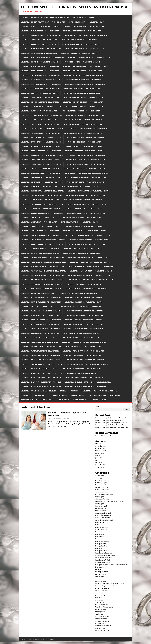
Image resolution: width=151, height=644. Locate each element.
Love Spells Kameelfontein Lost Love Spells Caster (86, 173)
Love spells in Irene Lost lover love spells (78, 373)
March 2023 (99, 463)
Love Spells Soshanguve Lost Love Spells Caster (41, 320)
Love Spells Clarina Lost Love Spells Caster (83, 80)
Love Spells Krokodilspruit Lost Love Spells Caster (42, 191)
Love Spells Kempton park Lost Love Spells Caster (85, 177)
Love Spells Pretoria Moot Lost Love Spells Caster (91, 271)
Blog (104, 400)
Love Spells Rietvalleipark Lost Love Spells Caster (86, 289)
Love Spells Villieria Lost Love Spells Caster (39, 342)
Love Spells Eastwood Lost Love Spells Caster (81, 111)
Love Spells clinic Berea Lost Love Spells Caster (85, 84)
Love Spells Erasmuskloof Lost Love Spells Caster (42, 129)
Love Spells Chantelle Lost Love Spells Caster (84, 75)
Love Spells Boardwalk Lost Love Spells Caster (81, 369)
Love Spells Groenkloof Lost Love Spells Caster (41, 151)
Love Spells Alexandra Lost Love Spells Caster (80, 44)
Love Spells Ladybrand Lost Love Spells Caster (86, 195)
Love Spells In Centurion (103, 553)
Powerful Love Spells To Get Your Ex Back (110, 583)
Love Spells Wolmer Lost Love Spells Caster (80, 40)
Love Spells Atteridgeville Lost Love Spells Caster (89, 58)
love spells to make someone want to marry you (112, 565)
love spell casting (101, 546)
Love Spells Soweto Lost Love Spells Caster (83, 320)
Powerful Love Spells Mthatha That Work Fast (111, 420)
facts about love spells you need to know (109, 501)
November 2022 (101, 465)
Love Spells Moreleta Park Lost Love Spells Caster (42, 244)
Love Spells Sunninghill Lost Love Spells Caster (84, 329)
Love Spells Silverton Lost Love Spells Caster (84, 311)
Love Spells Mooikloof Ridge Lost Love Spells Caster (43, 240)
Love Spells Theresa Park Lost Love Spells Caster (82, 338)
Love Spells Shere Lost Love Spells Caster (38, 306)
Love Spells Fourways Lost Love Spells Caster (83, 133)
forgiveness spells (101, 506)
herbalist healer (101, 511)
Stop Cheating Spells (97, 395)
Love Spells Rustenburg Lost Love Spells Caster (41, 302)
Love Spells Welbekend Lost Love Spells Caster (40, 355)
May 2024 (99, 444)
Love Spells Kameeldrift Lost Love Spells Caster (41, 173)
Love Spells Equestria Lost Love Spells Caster (40, 124)
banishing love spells (102, 480)
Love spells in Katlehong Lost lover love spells (41, 378)
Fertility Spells (78, 395)
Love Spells (26, 395)
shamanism (99, 600)
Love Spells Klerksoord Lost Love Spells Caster (84, 182)
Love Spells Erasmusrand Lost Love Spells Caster (88, 129)
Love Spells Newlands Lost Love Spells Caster (83, 249)
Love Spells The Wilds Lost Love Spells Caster (40, 31)
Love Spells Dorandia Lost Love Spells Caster (84, 106)
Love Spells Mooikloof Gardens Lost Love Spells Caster (44, 235)
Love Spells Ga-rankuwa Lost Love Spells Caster (41, 138)
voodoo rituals (100, 623)
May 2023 (99, 460)
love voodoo (100, 567)
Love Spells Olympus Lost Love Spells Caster (81, 253)
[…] (68, 426)
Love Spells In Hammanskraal (105, 555)
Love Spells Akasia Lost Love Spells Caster (39, 44)
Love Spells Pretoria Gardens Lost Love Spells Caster (43, 271)
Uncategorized (100, 612)
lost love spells (100, 522)
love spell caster (101, 544)
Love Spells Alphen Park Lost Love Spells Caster (41, 49)
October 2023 (100, 448)
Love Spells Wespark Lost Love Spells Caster (83, 355)
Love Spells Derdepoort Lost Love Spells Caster (83, 97)
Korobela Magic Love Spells (85, 17)
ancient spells (100, 475)
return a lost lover (101, 593)
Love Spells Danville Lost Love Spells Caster (81, 93)
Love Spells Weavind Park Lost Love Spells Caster (84, 351)
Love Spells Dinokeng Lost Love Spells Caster (40, 102)
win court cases (101, 628)
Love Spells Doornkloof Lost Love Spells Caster (41, 106)
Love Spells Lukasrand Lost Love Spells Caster (87, 204)
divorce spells (100, 497)
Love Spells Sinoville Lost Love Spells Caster (84, 315)
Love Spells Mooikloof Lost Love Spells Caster (91, 235)
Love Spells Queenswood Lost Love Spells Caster (41, 284)
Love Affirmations (101, 529)
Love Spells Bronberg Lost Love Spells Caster (82, 31)
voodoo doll (99, 614)
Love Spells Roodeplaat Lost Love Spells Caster (41, 298)
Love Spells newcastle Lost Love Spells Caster (41, 249)
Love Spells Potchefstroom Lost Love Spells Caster (43, 266)
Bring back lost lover (102, 487)
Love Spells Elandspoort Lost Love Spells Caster (42, 115)
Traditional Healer (29, 400)
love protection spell (102, 541)
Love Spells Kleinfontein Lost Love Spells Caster (86, 386)
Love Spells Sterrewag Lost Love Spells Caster (41, 324)
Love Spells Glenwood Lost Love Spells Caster (40, 146)
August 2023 (100, 453)
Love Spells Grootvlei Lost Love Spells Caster (84, 151)
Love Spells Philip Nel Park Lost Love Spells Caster (89, 258)
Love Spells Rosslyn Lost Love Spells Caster (84, 298)
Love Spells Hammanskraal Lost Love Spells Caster (42, 155)
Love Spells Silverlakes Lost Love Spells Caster (41, 311)
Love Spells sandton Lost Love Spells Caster (84, 302)
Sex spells (99, 598)
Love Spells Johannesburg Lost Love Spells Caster (84, 169)
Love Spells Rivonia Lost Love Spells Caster (79, 293)
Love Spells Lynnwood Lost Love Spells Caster (40, 209)
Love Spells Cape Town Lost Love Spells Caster (41, 75)
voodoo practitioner (102, 621)
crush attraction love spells (104, 494)
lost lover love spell (102, 527)
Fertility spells (100, 504)
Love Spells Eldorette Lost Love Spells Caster (40, 120)
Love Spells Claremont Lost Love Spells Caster (41, 80)
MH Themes (50, 639)
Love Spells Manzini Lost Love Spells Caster (39, 218)
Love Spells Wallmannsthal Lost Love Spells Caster (84, 342)
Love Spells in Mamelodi (104, 558)
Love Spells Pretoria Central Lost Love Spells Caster (91, 266)
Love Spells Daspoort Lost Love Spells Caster (40, 97)
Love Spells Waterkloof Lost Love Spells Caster (41, 346)
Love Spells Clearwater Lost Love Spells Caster (41, 84)
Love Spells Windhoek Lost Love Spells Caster (85, 360)
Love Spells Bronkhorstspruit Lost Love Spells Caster (86, 66)
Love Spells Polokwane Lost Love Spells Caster (90, 262)
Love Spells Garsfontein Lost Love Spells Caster (41, 142)
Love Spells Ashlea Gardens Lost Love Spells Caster (43, 58)
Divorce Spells (41, 395)
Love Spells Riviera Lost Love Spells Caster (39, 293)
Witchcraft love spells (103, 630)
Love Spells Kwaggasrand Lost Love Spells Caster (89, 191)
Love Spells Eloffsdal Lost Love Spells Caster (83, 120)
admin (67, 418)
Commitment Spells (59, 395)
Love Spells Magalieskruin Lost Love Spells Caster (42, 213)
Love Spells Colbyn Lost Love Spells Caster (82, 89)
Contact (94, 400)
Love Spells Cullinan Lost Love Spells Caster (40, 93)
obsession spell (101, 581)
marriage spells (100, 574)
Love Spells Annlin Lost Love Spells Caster (39, 53)
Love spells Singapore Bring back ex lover (38, 391)
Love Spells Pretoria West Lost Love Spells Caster (89, 275)
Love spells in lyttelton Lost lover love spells (41, 382)
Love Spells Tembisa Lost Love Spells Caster (39, 338)
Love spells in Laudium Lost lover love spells (84, 378)
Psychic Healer (48, 400)
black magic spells (101, 483)
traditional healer (101, 609)
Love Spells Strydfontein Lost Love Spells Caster (85, 324)
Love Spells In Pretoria (103, 560)
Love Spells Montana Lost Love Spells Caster (40, 231)
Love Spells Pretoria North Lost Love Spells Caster (43, 275)
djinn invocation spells (103, 499)
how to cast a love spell (103, 515)
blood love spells (101, 485)
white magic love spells (103, 626)
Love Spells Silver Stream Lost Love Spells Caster (80, 306)
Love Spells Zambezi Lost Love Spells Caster (39, 369)
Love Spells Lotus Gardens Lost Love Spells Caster (42, 204)
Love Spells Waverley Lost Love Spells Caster (40, 351)
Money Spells (63, 400)
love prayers (99, 539)
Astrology (99, 478)
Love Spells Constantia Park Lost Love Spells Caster (43, 22)
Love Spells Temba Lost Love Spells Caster (81, 333)
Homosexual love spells (103, 513)
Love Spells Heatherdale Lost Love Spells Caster (85, 160)
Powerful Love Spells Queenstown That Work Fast (112, 418)
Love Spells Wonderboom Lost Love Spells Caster (87, 364)
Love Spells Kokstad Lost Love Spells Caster (80, 186)
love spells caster (101, 551)
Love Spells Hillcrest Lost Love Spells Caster (40, 169)
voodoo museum (101, 619)
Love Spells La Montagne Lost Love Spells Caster (42, 195)
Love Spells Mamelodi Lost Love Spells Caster (86, 213)
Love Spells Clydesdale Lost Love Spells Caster (41, 89)
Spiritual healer (100, 602)
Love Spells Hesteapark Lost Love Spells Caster (85, 164)
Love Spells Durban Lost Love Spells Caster (39, 111)
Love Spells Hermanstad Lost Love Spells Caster (41, 164)
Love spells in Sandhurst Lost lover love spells (41, 386)
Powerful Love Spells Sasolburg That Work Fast (111, 423)
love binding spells (101, 532)
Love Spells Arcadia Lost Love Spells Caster (79, 53)
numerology (99, 579)
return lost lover (101, 595)
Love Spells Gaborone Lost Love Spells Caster (85, 138)
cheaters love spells (102, 490)
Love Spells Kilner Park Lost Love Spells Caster (41, 182)
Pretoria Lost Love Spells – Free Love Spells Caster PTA (94, 391)
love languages (100, 534)
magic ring (99, 569)
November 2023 (101, 446)
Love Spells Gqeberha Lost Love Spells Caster (83, 146)
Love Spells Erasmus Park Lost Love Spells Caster (84, 124)
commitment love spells (103, 492)
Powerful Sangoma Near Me (105, 586)
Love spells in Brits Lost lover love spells (39, 373)
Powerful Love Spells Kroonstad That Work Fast (112, 427)
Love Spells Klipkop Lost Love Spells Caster (39, 186)
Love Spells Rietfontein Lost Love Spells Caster (41, 289)
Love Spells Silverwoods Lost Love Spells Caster (41, 315)
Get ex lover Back (101, 508)
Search (98, 406)
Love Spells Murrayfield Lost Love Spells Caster (41, 35)
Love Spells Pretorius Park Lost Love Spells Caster (42, 280)
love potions (100, 537)
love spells (99, 548)
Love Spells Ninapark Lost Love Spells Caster (40, 253)
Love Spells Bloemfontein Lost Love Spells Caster (86, 35)
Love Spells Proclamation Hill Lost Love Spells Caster (90, 280)
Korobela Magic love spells (104, 520)
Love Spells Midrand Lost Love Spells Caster (83, 226)
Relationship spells (102, 590)
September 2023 (101, 451)
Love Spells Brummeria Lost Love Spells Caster (83, 71)
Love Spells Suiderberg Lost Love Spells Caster (40, 329)
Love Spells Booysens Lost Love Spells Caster (81, 62)
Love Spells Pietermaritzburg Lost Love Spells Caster (43, 262)
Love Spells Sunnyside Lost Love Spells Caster (40, 333)
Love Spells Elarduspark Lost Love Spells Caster (86, 115)
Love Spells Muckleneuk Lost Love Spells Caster (88, 244)
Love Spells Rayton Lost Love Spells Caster (84, 284)
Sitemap (63, 391)
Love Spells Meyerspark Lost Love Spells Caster (41, 226)
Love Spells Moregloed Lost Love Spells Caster (88, 240)
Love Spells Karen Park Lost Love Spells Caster (41, 177)
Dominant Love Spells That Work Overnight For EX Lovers (45, 17)
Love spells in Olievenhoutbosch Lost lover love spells (88, 382)
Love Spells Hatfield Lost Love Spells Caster (86, 155)
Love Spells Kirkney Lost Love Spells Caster (87, 22)
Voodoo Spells (116, 395)
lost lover (98, 525)
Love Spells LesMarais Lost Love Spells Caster (40, 200)
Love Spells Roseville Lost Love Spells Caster (40, 26)
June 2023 (99, 458)
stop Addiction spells (102, 605)
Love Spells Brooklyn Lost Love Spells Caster (40, 71)
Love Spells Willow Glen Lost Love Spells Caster (41, 360)
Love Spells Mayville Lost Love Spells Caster (80, 222)
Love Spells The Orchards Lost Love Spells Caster (84, 26)
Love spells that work (103, 562)
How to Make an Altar (103, 518)
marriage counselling (102, 572)
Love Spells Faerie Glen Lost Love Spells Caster (41, 133)
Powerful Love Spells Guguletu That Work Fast (68, 414)
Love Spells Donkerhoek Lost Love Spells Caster (83, 102)
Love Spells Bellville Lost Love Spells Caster (40, 62)
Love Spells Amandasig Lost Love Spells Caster (85, 49)
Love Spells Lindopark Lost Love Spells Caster (83, 200)
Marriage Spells (80, 400)
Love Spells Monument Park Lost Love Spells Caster (85, 231)
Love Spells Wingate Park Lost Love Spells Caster (42, 364)
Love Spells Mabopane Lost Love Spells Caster (83, 209)
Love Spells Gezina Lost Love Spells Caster (83, 142)
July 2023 (98, 455)
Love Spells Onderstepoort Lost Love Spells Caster (43, 258)
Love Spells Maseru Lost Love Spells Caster (39, 222)
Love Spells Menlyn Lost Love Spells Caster (39, 40)
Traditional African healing (104, 607)
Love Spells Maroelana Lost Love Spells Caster (81, 218)
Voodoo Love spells (102, 616)
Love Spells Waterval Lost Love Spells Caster (84, 346)
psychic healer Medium (103, 588)
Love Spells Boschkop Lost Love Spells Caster (40, 66)
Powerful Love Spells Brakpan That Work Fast (111, 425)
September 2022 (101, 467)
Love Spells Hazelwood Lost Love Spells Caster (41, 160)
